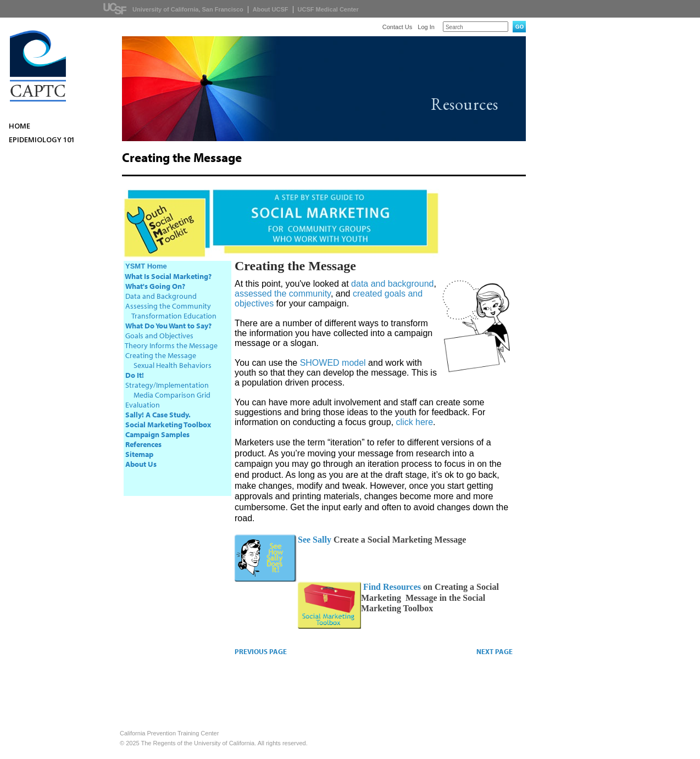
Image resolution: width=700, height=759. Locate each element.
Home (20, 126)
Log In (426, 27)
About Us (141, 464)
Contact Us (397, 27)
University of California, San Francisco (188, 9)
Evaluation (143, 405)
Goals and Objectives (159, 336)
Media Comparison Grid (172, 395)
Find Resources (391, 587)
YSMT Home (146, 266)
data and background (392, 284)
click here (415, 422)
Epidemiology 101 (42, 139)
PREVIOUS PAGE (261, 651)
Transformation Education (173, 316)
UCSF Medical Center (328, 9)
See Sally (315, 540)
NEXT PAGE (495, 651)
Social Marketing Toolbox (168, 425)
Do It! (135, 375)
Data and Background (161, 296)
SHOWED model (333, 363)
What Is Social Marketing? (168, 276)
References (143, 444)
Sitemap (139, 454)
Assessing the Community (168, 306)
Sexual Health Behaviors (173, 365)
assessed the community (283, 294)
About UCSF (271, 9)
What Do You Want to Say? (168, 326)
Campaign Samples (157, 434)
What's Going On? (155, 286)
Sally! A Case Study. (158, 415)
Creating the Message (161, 355)
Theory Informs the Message (171, 345)
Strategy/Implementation (167, 385)
